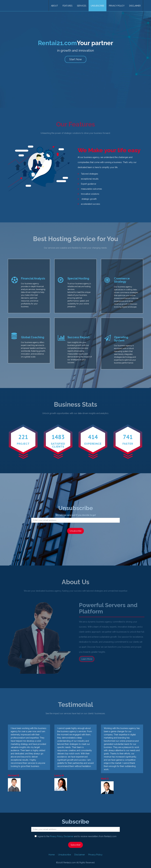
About (55, 6)
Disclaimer (135, 6)
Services (82, 6)
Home (52, 855)
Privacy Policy (117, 6)
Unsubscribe (98, 6)
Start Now (76, 59)
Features (67, 6)
